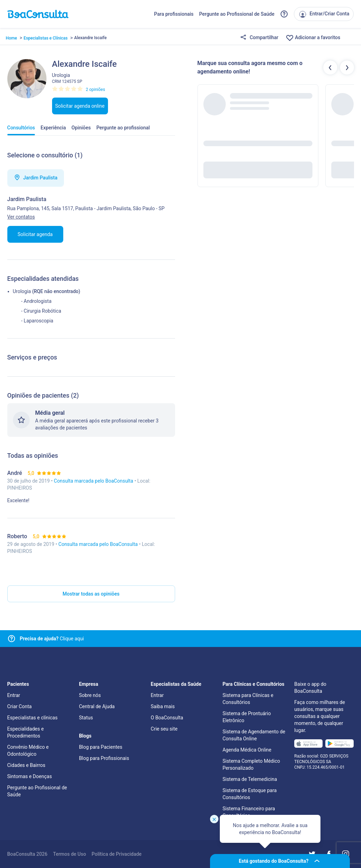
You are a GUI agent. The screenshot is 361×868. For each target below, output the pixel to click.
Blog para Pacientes (101, 747)
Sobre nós (90, 695)
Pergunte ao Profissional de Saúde (237, 14)
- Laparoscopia (37, 321)
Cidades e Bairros (26, 765)
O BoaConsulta (167, 718)
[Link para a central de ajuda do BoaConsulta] (284, 14)
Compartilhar (259, 38)
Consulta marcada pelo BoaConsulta (94, 481)
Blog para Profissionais (104, 758)
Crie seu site (164, 729)
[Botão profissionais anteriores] (330, 67)
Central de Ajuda (97, 706)
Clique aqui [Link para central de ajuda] (52, 639)
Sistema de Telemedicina (250, 779)
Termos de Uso (70, 854)
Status (86, 718)
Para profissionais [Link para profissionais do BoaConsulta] (174, 14)
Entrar (14, 695)
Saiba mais (163, 706)
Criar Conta (20, 706)
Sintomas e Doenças (30, 776)
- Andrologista (37, 301)
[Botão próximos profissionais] (347, 67)
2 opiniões (96, 90)
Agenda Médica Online (247, 750)
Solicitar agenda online (80, 106)
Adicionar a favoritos (313, 38)
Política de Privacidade (117, 854)
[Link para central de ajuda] (12, 639)
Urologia (22, 291)
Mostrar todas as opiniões (91, 594)
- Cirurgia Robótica (41, 311)
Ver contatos (21, 217)
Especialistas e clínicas (33, 718)
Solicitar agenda (35, 234)
